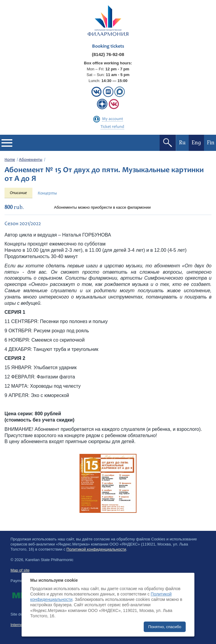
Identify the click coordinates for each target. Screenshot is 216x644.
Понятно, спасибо (165, 627)
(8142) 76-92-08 (108, 54)
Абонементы (31, 160)
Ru (182, 143)
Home (10, 160)
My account (112, 119)
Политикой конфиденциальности (96, 549)
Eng (196, 143)
